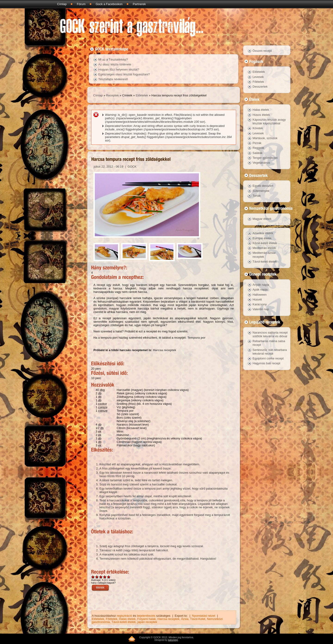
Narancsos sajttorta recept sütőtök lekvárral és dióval (270, 334)
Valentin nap (261, 309)
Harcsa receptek (164, 350)
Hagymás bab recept (266, 363)
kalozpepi (173, 640)
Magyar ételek (262, 219)
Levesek (258, 77)
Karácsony (260, 304)
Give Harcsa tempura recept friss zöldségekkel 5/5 (109, 577)
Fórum (81, 4)
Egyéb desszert (263, 186)
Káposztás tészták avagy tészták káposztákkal (269, 121)
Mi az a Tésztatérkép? (113, 60)
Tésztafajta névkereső (113, 79)
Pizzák (257, 143)
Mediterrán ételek (264, 248)
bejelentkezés (146, 616)
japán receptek (147, 622)
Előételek (142, 95)
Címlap (62, 4)
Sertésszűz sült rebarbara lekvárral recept (270, 352)
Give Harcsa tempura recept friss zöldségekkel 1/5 (93, 577)
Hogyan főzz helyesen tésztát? (119, 69)
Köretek (258, 128)
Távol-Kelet (198, 619)
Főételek (112, 619)
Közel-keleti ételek (265, 243)
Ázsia (185, 619)
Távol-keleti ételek (124, 622)
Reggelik (258, 148)
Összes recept (262, 51)
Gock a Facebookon (109, 4)
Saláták (257, 153)
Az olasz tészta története (115, 64)
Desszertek (260, 87)
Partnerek (139, 4)
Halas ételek (127, 619)
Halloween (260, 295)
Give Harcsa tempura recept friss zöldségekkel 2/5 (97, 577)
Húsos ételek (261, 115)
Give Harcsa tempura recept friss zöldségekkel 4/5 (105, 577)
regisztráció (124, 616)
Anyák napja (261, 285)
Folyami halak (147, 619)
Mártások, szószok (265, 138)
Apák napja (260, 290)
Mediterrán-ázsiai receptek (264, 255)
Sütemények (261, 191)
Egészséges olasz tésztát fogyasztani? (124, 74)
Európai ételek (262, 238)
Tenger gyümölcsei (265, 158)
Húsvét (257, 299)
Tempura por (196, 338)
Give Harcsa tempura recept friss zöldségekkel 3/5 (101, 577)
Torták (257, 196)
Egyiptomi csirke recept (268, 358)
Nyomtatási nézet (203, 616)
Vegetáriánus (261, 163)
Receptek (113, 95)
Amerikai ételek (263, 233)
